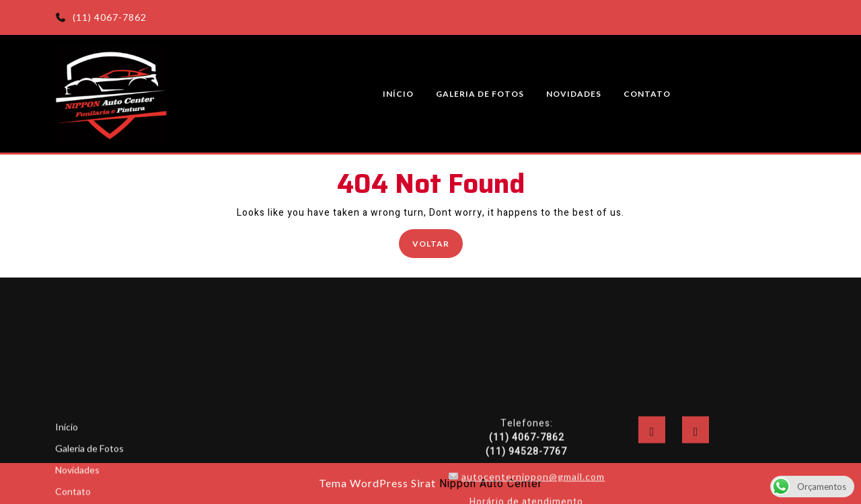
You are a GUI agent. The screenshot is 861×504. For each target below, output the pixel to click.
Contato (647, 94)
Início (398, 94)
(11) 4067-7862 (101, 17)
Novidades (574, 94)
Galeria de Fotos (480, 94)
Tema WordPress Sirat (377, 483)
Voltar (438, 242)
